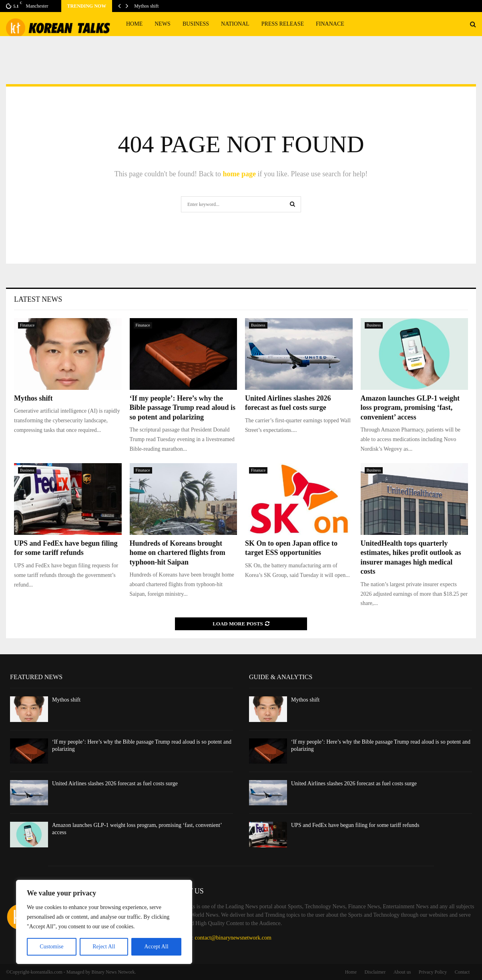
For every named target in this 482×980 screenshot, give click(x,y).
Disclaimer (375, 972)
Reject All (104, 947)
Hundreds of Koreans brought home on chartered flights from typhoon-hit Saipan (178, 553)
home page (239, 174)
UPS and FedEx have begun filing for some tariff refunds (355, 825)
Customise (51, 947)
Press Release (283, 24)
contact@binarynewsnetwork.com (233, 938)
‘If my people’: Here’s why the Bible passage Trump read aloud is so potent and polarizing (183, 408)
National (235, 24)
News (163, 24)
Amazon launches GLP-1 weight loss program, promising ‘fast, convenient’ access (410, 408)
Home (134, 24)
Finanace (330, 24)
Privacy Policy (433, 972)
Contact (462, 972)
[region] (104, 922)
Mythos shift (146, 6)
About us (402, 972)
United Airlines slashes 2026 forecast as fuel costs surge (115, 783)
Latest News (38, 299)
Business (196, 24)
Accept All (156, 947)
